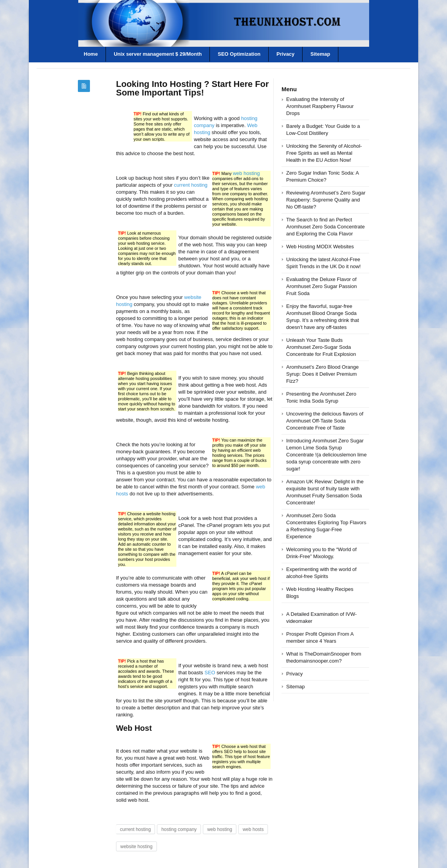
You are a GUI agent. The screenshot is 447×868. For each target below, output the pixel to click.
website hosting (136, 847)
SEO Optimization (239, 54)
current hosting (191, 185)
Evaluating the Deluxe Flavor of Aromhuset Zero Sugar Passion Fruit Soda (321, 286)
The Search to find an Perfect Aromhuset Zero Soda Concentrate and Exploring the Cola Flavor (326, 227)
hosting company (179, 829)
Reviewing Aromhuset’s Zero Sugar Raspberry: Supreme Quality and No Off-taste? (326, 200)
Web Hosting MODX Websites (320, 247)
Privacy (285, 54)
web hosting (246, 173)
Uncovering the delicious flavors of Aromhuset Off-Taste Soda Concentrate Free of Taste (325, 421)
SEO (210, 673)
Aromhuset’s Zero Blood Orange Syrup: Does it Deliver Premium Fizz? (322, 374)
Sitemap (320, 54)
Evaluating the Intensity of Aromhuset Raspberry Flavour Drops (320, 106)
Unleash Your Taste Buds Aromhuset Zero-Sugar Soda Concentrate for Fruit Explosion (321, 347)
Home (91, 54)
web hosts (253, 829)
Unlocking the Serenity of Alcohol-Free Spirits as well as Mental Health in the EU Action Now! (324, 153)
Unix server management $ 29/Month (158, 54)
